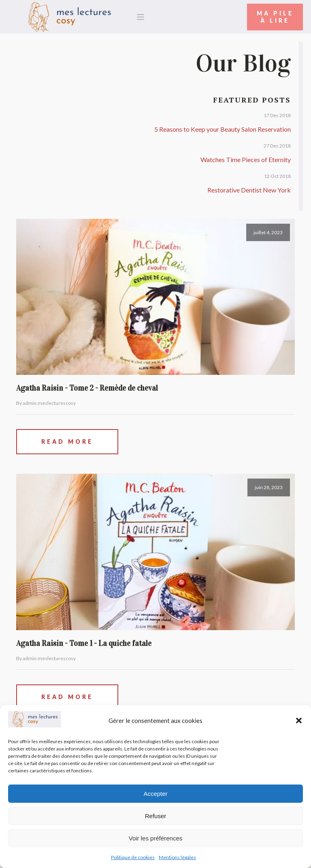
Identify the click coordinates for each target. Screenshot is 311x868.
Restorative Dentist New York (249, 190)
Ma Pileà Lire (275, 17)
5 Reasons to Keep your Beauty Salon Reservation (223, 129)
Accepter (155, 794)
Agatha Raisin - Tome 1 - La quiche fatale (84, 643)
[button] (299, 720)
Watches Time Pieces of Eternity (246, 159)
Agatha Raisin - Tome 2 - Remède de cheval (87, 388)
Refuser (156, 816)
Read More (67, 441)
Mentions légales (177, 857)
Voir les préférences (156, 838)
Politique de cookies (133, 857)
